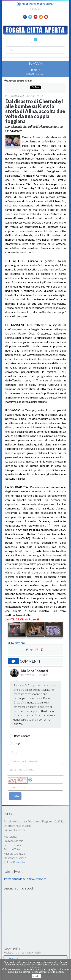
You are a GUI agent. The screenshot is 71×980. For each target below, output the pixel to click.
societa (40, 75)
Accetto (36, 976)
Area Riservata (14, 862)
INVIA (15, 796)
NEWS (30, 74)
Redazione (19, 643)
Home (33, 70)
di (9, 643)
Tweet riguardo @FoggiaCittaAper (25, 879)
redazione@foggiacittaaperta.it (35, 4)
